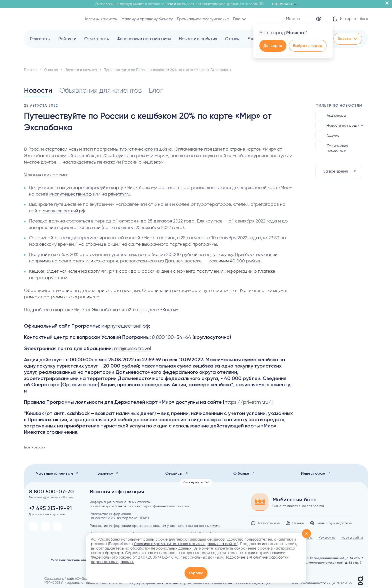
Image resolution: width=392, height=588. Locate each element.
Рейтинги (67, 39)
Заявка (348, 39)
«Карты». (170, 309)
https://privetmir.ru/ (248, 402)
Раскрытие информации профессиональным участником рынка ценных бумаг (156, 526)
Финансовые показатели (332, 147)
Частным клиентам (101, 19)
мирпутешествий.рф (71, 194)
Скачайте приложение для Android (298, 506)
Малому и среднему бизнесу (147, 19)
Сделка (327, 135)
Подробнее (284, 4)
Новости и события (198, 39)
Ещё (252, 39)
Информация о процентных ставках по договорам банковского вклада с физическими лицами (139, 504)
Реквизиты (40, 39)
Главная (31, 70)
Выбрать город (308, 46)
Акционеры (331, 115)
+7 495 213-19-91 (50, 508)
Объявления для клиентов (100, 90)
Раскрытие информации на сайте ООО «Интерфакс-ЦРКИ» (119, 516)
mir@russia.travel (132, 348)
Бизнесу (108, 473)
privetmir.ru (119, 194)
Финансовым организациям (144, 39)
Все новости (35, 447)
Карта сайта (352, 537)
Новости (38, 90)
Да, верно (273, 46)
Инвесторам (316, 473)
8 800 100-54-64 (172, 337)
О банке (51, 70)
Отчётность (96, 39)
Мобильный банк (294, 500)
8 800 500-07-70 (51, 492)
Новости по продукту (339, 125)
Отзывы (232, 39)
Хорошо (196, 573)
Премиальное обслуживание (203, 19)
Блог (156, 90)
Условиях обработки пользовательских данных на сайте (185, 544)
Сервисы (177, 473)
